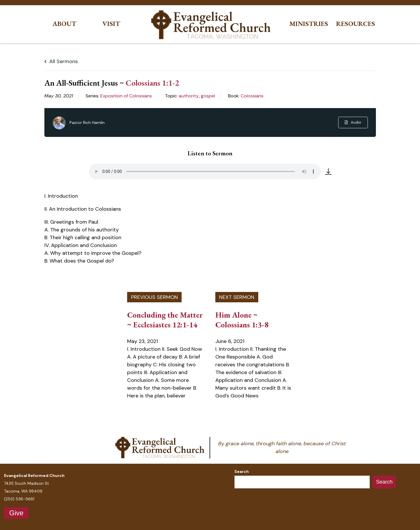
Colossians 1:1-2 (152, 83)
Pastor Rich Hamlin (87, 122)
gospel (208, 96)
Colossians (252, 96)
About (64, 24)
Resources (356, 24)
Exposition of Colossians (126, 96)
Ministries (309, 24)
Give (16, 513)
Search (242, 471)
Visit (111, 24)
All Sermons (61, 61)
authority (189, 96)
